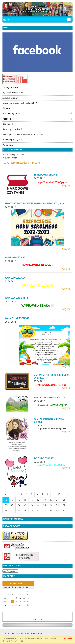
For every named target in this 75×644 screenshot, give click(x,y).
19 (51, 500)
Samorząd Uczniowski (13, 129)
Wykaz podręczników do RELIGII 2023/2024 (23, 135)
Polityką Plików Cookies (13, 641)
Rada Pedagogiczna (12, 114)
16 (32, 500)
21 (64, 500)
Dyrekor (6, 108)
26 (32, 505)
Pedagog (7, 119)
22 (6, 505)
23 (12, 505)
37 (38, 511)
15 (25, 500)
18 (45, 500)
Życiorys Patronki (11, 88)
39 (51, 511)
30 (57, 505)
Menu (6, 20)
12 (6, 500)
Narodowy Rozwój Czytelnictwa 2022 (20, 103)
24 (19, 505)
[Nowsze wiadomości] (5, 495)
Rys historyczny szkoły (13, 93)
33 (12, 511)
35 (25, 511)
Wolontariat (8, 145)
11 (65, 494)
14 (19, 500)
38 (45, 511)
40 (57, 511)
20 (57, 500)
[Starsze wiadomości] (63, 511)
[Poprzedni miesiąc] (4, 584)
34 (19, 511)
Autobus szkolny (10, 98)
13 (12, 500)
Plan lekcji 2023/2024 (13, 140)
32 (6, 511)
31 (64, 505)
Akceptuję (68, 638)
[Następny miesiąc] (28, 584)
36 (32, 511)
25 (25, 505)
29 (51, 505)
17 (38, 500)
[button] (71, 114)
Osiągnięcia (8, 124)
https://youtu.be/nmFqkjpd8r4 (52, 429)
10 (59, 494)
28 (45, 505)
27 (38, 505)
